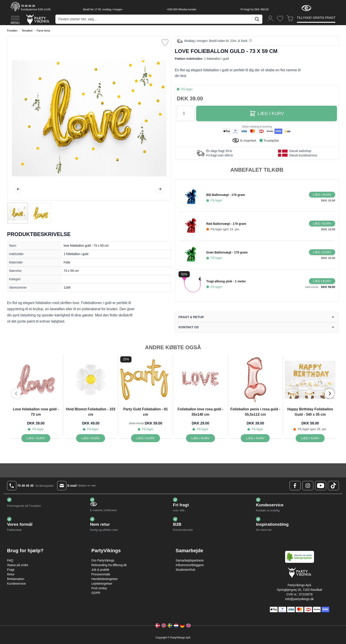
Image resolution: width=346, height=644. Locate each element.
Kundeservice (16, 584)
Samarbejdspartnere (190, 560)
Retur (11, 574)
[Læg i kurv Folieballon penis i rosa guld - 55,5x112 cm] (255, 438)
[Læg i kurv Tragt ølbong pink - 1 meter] (322, 281)
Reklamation (16, 579)
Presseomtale (101, 574)
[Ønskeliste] (280, 19)
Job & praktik (100, 570)
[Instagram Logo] (308, 486)
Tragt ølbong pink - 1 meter (226, 281)
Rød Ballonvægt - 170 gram (226, 224)
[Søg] (257, 19)
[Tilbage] (18, 189)
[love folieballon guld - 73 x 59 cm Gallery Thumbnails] (29, 213)
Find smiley (99, 588)
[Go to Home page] (37, 19)
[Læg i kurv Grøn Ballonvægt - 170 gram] (322, 252)
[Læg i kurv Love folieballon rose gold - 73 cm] (36, 438)
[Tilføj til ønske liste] (165, 42)
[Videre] (160, 189)
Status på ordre (18, 565)
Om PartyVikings (103, 560)
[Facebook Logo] (295, 486)
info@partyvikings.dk (299, 599)
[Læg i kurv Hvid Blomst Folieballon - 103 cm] (91, 438)
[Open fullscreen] (89, 118)
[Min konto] (271, 18)
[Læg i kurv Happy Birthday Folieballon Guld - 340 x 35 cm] (310, 438)
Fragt (11, 570)
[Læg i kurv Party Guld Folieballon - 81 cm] (146, 438)
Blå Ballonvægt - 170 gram (226, 195)
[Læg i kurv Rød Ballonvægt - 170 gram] (322, 223)
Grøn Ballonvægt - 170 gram (227, 252)
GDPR (96, 593)
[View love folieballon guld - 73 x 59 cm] (18, 213)
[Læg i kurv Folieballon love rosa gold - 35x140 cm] (200, 438)
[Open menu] (15, 19)
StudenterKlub (185, 570)
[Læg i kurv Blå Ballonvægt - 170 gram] (322, 195)
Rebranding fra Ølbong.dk (109, 565)
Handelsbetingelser (105, 579)
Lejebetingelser (102, 584)
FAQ (10, 560)
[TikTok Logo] (333, 486)
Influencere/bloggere (190, 565)
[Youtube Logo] (321, 486)
